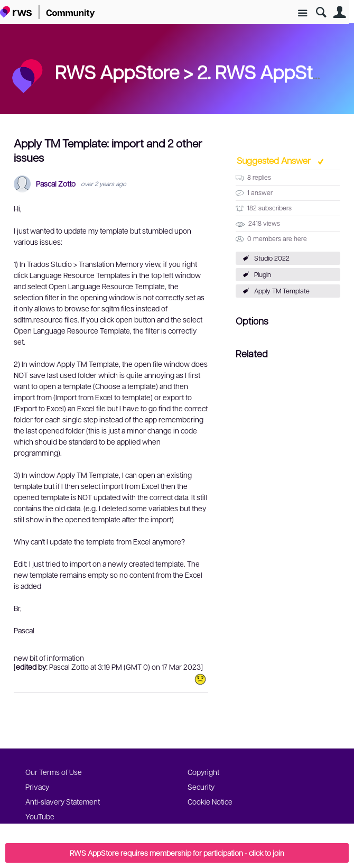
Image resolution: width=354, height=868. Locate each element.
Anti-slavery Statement (63, 801)
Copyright (203, 772)
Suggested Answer (275, 160)
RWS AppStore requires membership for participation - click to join (177, 853)
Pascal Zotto (56, 184)
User (339, 12)
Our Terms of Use (54, 772)
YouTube (40, 816)
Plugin (263, 274)
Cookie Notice (210, 801)
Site (302, 13)
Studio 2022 (272, 258)
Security (201, 787)
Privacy (37, 787)
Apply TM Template (282, 291)
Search (321, 12)
